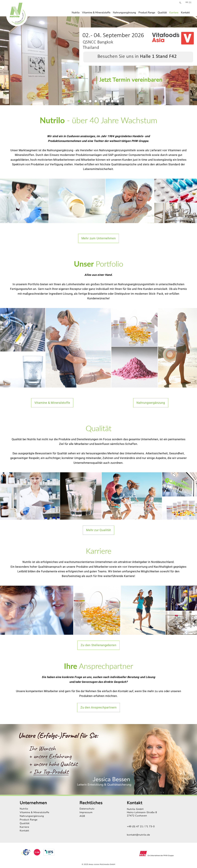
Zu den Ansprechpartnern (98, 707)
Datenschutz (87, 809)
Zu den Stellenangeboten (98, 645)
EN (190, 2)
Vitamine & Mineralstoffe (96, 13)
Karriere (174, 13)
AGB (82, 816)
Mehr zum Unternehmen (99, 238)
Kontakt (185, 13)
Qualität (162, 13)
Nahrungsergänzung (124, 13)
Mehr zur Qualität (98, 530)
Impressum (86, 812)
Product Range (147, 13)
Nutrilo (76, 13)
